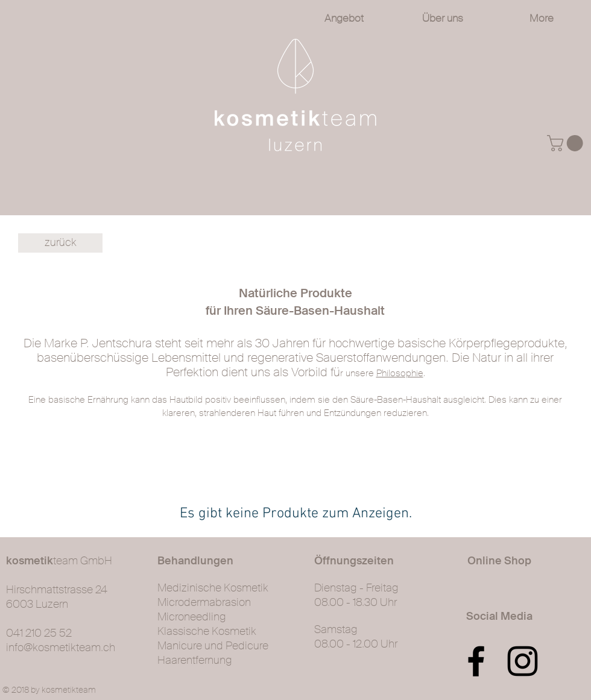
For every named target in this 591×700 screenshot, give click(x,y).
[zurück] (60, 243)
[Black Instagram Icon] (523, 661)
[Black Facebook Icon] (476, 661)
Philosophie (400, 373)
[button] (567, 143)
